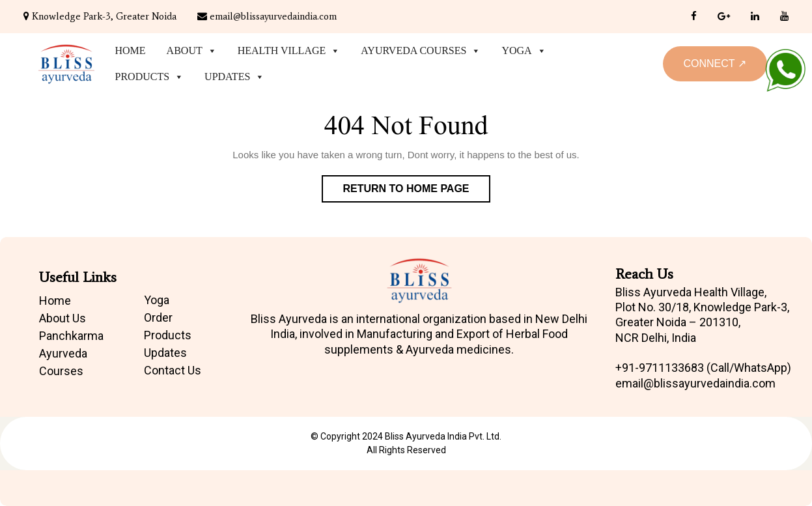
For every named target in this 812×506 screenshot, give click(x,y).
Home (131, 50)
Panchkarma (71, 336)
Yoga (524, 51)
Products (150, 77)
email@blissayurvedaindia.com (267, 16)
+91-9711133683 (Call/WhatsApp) (703, 368)
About (192, 51)
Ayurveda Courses (421, 51)
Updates (234, 77)
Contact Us (173, 370)
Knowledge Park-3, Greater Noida (100, 16)
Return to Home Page (416, 191)
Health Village (289, 51)
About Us (63, 318)
